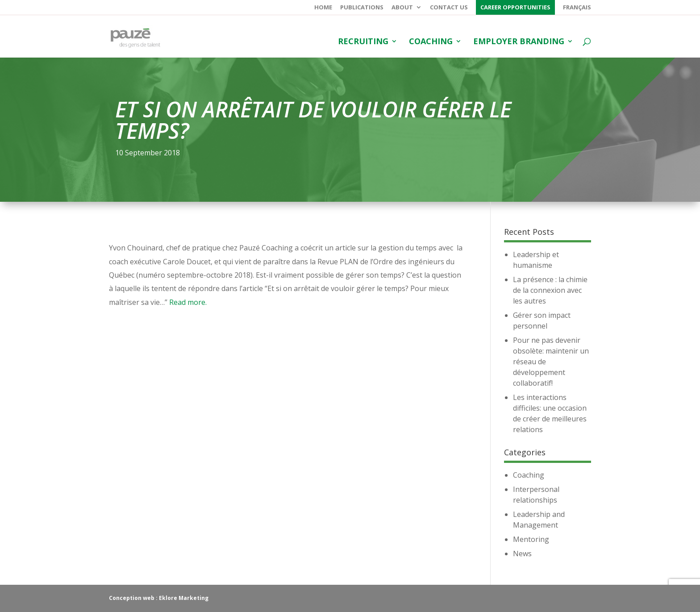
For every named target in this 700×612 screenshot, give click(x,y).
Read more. (188, 302)
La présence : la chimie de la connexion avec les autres (550, 290)
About (402, 8)
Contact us (449, 8)
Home (323, 8)
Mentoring (531, 539)
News (522, 554)
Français (577, 8)
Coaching (431, 42)
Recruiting (363, 42)
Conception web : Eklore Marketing (159, 598)
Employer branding (519, 42)
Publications (362, 8)
